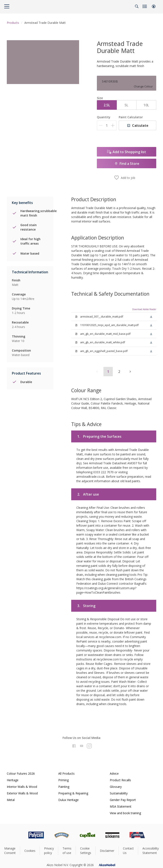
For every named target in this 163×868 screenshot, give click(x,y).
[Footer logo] (18, 835)
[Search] (137, 6)
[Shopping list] (145, 6)
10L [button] (146, 105)
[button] (154, 6)
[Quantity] (107, 125)
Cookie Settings (86, 851)
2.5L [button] (107, 105)
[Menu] (7, 6)
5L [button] (126, 105)
